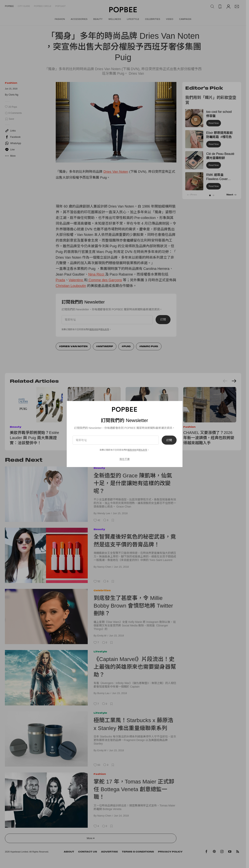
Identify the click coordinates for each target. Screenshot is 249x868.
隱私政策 (143, 450)
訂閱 (169, 440)
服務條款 (132, 450)
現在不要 (125, 459)
